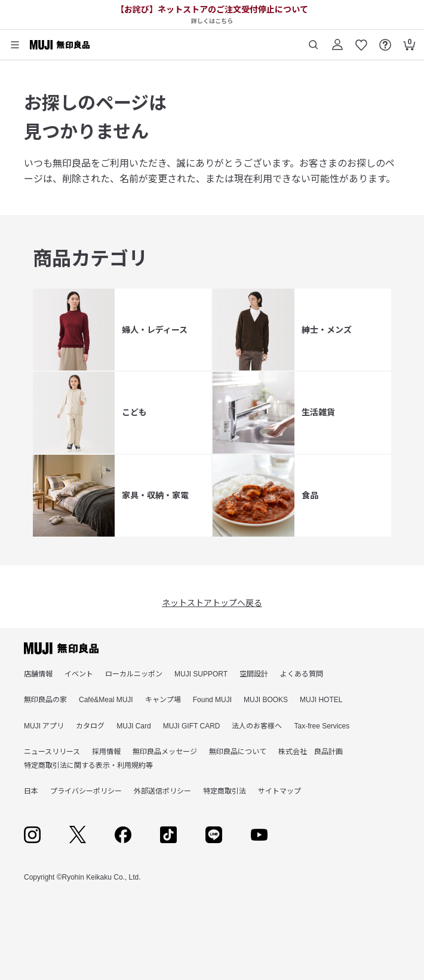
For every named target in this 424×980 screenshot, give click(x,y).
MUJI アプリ (44, 726)
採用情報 (106, 752)
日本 (31, 791)
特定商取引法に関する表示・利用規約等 (88, 765)
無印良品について (238, 752)
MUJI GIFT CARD (192, 726)
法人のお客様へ (257, 726)
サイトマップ (279, 791)
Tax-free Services (322, 726)
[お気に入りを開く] (361, 40)
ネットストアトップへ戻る (212, 603)
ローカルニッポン (134, 674)
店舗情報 (38, 674)
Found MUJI (212, 700)
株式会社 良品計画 (311, 752)
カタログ (90, 726)
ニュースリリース (52, 752)
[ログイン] (337, 40)
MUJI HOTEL (321, 700)
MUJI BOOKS (266, 700)
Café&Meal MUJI (106, 700)
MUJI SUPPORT (201, 674)
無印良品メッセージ (165, 752)
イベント (79, 674)
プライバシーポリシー (86, 791)
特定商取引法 (225, 791)
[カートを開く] (409, 40)
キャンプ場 (163, 700)
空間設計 (254, 674)
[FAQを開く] (385, 40)
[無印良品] (61, 648)
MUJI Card (133, 726)
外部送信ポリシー (162, 791)
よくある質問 (302, 674)
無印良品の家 (45, 700)
